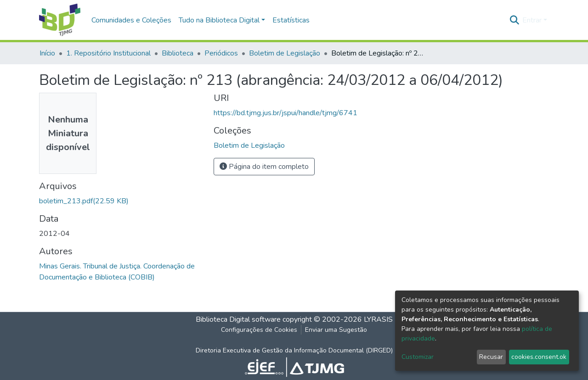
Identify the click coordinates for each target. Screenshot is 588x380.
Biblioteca (178, 53)
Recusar (491, 357)
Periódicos (221, 53)
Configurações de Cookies (259, 330)
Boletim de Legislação (285, 53)
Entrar (532, 20)
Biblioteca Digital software (238, 319)
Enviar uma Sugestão (336, 330)
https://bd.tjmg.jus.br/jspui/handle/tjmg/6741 (286, 113)
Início (47, 53)
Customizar (418, 357)
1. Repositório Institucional (108, 53)
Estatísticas (291, 20)
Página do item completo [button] (264, 167)
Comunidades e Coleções (131, 20)
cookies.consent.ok (539, 357)
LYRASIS (378, 319)
